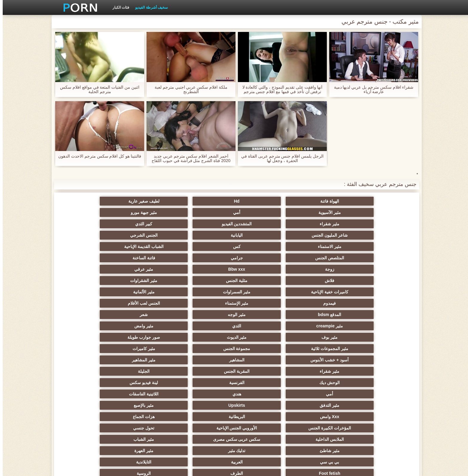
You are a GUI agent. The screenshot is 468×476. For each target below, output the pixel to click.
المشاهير (322, 281)
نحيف (322, 371)
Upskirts (322, 303)
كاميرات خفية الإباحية (380, 247)
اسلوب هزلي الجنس (88, 349)
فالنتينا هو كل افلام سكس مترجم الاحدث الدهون (97, 158)
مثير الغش (146, 349)
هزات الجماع (88, 303)
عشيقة (380, 383)
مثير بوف (380, 269)
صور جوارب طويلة (263, 269)
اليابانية (146, 212)
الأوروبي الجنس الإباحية (322, 315)
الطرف (322, 337)
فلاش (205, 235)
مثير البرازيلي (146, 417)
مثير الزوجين (380, 360)
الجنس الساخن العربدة (205, 349)
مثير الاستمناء (380, 224)
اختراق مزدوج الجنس (263, 394)
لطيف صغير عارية (263, 201)
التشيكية (88, 360)
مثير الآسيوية (205, 201)
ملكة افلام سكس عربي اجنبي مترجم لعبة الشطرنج (188, 90)
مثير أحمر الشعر (88, 337)
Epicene (205, 360)
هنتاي (263, 405)
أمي (146, 201)
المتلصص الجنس (205, 224)
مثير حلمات (205, 371)
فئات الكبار (118, 7)
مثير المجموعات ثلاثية (205, 269)
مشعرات (322, 349)
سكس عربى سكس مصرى (146, 315)
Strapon (322, 360)
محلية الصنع (380, 405)
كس (322, 224)
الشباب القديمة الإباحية (263, 224)
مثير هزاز (205, 405)
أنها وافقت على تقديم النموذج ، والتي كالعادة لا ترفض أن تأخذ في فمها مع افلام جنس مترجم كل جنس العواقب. (280, 90)
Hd (322, 201)
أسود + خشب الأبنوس (380, 281)
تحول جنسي (263, 315)
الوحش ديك (380, 292)
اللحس (380, 394)
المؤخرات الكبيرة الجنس (380, 315)
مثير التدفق (380, 303)
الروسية (263, 337)
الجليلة (88, 281)
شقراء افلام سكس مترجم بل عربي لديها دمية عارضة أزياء (371, 90)
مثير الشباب (88, 315)
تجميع (146, 360)
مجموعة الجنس (146, 269)
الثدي (146, 258)
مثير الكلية (380, 349)
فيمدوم (205, 247)
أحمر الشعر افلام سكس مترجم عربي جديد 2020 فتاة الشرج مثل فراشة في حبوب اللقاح (188, 158)
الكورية (205, 383)
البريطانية (146, 303)
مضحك (146, 383)
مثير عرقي (263, 235)
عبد (380, 371)
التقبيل (322, 405)
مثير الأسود (88, 394)
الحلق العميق (263, 383)
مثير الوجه (322, 258)
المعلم (263, 417)
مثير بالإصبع (263, 303)
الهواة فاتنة (380, 201)
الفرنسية (322, 292)
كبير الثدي (263, 212)
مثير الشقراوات (88, 235)
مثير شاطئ (380, 326)
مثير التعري (263, 349)
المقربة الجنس (146, 281)
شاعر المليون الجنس (205, 212)
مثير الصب (88, 371)
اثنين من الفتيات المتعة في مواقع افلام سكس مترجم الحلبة (97, 90)
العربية (146, 326)
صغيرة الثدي (146, 337)
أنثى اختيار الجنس (205, 337)
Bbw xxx (322, 235)
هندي (146, 292)
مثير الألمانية (263, 247)
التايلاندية (88, 326)
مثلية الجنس (146, 235)
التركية (88, 383)
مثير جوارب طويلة (146, 394)
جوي (322, 383)
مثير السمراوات (322, 247)
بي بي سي (205, 326)
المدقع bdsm (380, 258)
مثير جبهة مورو (88, 201)
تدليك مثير (322, 326)
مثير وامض (88, 258)
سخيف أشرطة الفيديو (149, 7)
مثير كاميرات (88, 269)
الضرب (263, 371)
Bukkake (380, 417)
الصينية (263, 360)
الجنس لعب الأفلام (88, 247)
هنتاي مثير (205, 417)
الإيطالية (146, 405)
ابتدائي (130, 468)
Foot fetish (380, 337)
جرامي (146, 224)
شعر (263, 258)
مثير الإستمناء (146, 247)
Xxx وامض (205, 303)
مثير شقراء (380, 212)
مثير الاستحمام (88, 405)
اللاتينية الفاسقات (88, 292)
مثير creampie (205, 258)
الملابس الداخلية (205, 315)
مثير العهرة (263, 326)
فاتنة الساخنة (88, 224)
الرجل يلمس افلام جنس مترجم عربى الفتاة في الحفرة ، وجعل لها (280, 158)
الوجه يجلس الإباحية (322, 417)
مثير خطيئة (146, 371)
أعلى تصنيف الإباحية (88, 417)
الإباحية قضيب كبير (205, 394)
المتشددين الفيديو (322, 212)
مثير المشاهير (263, 281)
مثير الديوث (322, 269)
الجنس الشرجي (88, 212)
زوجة (380, 235)
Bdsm (322, 394)
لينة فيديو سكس (263, 292)
